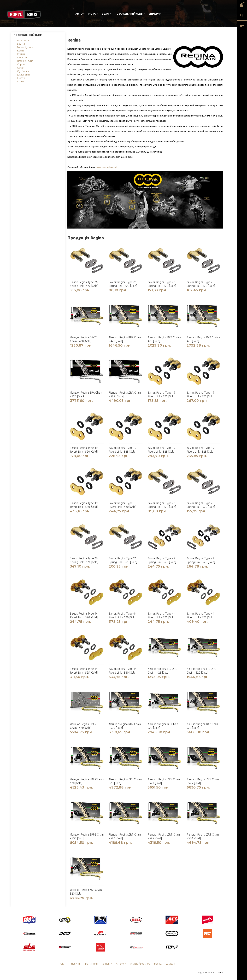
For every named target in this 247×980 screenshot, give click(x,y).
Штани (21, 81)
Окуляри (22, 57)
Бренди (158, 964)
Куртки (21, 54)
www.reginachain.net (107, 167)
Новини (75, 964)
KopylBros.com (205, 972)
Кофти (21, 51)
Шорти (21, 78)
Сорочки (22, 64)
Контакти (107, 964)
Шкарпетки (23, 75)
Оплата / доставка (140, 964)
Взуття (21, 44)
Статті (64, 964)
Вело (105, 14)
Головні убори (25, 47)
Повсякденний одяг (129, 14)
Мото (92, 14)
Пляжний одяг (25, 61)
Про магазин (91, 964)
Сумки (21, 68)
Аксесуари (23, 40)
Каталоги (121, 964)
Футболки (23, 71)
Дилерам (155, 14)
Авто (79, 14)
